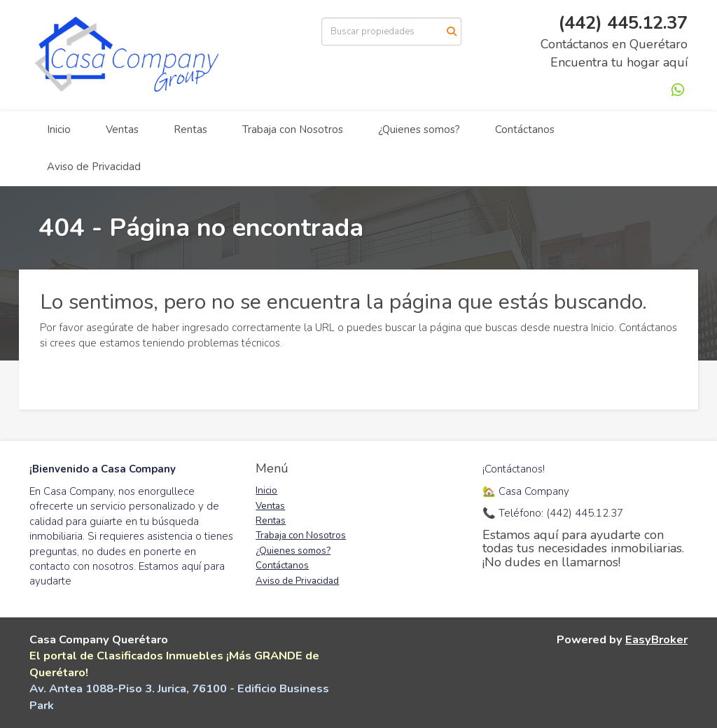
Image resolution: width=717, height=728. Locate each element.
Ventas (122, 129)
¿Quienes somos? (419, 129)
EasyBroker (656, 639)
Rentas (190, 129)
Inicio (59, 129)
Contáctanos (525, 129)
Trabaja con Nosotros (293, 129)
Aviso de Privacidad (94, 167)
